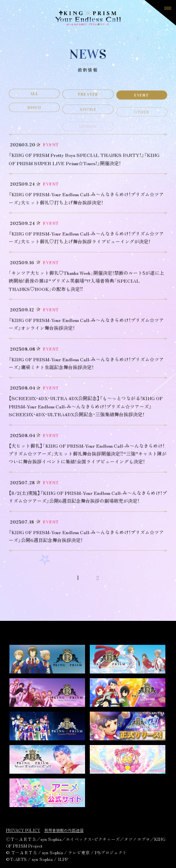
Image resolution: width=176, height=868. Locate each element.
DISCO (34, 114)
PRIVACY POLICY (23, 830)
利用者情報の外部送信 (64, 830)
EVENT (142, 100)
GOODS (88, 118)
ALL (34, 96)
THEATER (88, 98)
